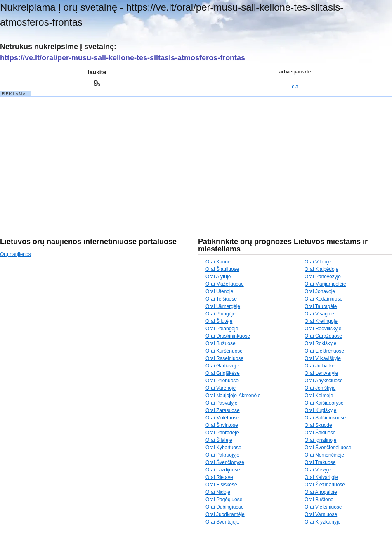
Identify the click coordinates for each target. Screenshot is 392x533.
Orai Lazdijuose (223, 470)
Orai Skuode (318, 425)
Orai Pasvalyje (221, 403)
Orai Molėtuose (222, 418)
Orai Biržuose (221, 343)
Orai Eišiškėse (221, 485)
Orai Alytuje (218, 277)
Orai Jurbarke (320, 366)
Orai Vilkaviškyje (323, 358)
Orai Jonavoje (320, 291)
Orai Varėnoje (221, 388)
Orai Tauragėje (321, 306)
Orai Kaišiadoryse (324, 403)
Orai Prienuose (222, 381)
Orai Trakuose (320, 462)
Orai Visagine (319, 314)
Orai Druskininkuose (228, 336)
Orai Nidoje (218, 492)
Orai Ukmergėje (223, 306)
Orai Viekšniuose (323, 507)
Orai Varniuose (321, 514)
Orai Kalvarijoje (321, 477)
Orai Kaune (218, 262)
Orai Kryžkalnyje (322, 522)
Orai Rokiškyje (320, 343)
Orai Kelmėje (319, 396)
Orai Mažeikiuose (225, 284)
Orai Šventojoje (222, 522)
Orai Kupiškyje (320, 410)
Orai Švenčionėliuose (328, 448)
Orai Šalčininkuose (325, 418)
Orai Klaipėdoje (321, 269)
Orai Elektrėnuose (324, 351)
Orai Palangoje (222, 329)
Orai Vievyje (318, 470)
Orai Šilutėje (219, 321)
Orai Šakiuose (320, 433)
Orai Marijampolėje (325, 284)
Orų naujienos (15, 254)
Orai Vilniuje (318, 262)
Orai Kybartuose (223, 448)
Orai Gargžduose (323, 336)
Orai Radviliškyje (323, 329)
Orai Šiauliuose (222, 269)
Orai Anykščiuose (324, 381)
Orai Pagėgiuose (224, 500)
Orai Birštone (319, 500)
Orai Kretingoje (321, 321)
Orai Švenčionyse (225, 462)
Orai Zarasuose (223, 410)
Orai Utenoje (219, 291)
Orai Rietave (219, 477)
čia (295, 87)
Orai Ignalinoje (320, 440)
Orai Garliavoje (222, 366)
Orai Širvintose (222, 425)
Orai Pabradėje (222, 433)
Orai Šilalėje (219, 440)
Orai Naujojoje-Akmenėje (233, 396)
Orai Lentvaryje (321, 373)
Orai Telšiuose (221, 299)
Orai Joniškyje (320, 388)
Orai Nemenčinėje (324, 455)
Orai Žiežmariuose (325, 485)
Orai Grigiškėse (223, 373)
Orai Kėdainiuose (324, 299)
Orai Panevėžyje (323, 277)
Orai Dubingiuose (225, 507)
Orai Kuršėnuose (224, 351)
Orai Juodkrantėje (225, 514)
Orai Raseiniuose (224, 358)
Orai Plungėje (221, 314)
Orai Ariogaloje (321, 492)
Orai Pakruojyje (222, 455)
